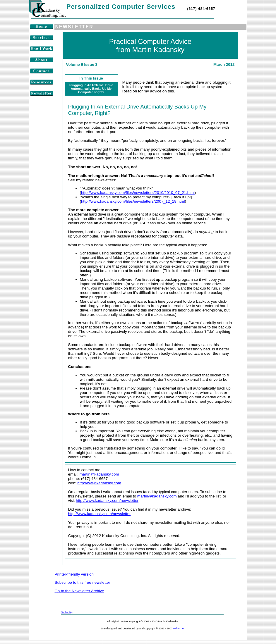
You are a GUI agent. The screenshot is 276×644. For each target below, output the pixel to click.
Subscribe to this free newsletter (83, 582)
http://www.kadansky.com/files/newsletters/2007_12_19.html (133, 201)
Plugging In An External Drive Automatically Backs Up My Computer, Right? (91, 89)
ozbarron (179, 628)
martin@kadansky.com (99, 474)
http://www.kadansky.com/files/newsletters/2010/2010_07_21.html (138, 193)
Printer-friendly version (74, 574)
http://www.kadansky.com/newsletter (107, 501)
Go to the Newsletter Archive (79, 591)
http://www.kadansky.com (99, 483)
